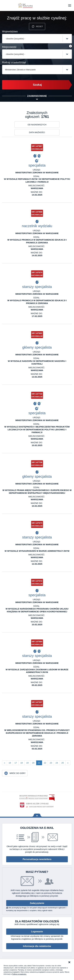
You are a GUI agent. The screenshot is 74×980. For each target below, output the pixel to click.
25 (63, 763)
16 (10, 763)
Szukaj (37, 85)
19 (27, 763)
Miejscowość (9, 47)
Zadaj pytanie (37, 903)
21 (39, 763)
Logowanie (37, 932)
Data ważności (37, 132)
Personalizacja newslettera (37, 859)
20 (33, 763)
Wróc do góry (17, 773)
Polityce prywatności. (19, 974)
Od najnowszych (37, 125)
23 (51, 763)
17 (16, 763)
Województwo (10, 32)
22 (45, 763)
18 (22, 763)
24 (57, 763)
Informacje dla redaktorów (37, 946)
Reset (40, 26)
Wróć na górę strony (37, 815)
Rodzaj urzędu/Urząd (14, 62)
